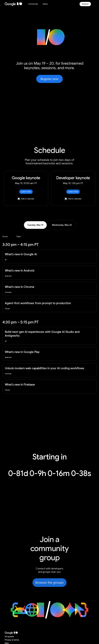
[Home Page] (15, 4)
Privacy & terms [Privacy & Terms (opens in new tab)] (12, 640)
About (45, 4)
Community (33, 4)
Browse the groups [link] (49, 583)
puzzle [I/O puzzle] (9, 637)
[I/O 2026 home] (11, 633)
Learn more (26, 192)
